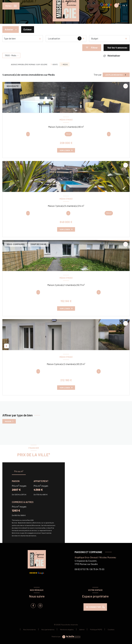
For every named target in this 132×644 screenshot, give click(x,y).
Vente (55, 64)
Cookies (111, 630)
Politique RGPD (96, 629)
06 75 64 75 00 (97, 569)
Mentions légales (67, 629)
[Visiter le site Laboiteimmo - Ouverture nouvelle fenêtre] (71, 637)
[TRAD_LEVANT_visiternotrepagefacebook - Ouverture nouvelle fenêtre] (33, 606)
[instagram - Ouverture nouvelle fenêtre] (40, 606)
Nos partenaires (48, 629)
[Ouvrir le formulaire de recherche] (92, 48)
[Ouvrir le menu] (11, 6)
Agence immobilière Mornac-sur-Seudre (29, 64)
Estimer (28, 30)
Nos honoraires (30, 629)
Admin (82, 629)
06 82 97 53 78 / (82, 569)
